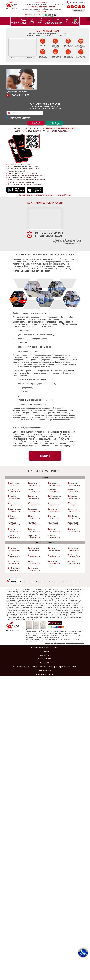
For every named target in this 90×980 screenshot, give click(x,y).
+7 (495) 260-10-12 (75, 485)
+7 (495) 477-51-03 (75, 518)
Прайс (32, 582)
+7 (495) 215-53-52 (75, 512)
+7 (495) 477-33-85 (35, 498)
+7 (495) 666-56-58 (55, 564)
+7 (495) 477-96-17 (15, 518)
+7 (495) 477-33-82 (55, 485)
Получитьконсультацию (54, 123)
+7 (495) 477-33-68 (15, 498)
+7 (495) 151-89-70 (55, 498)
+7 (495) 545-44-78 (55, 531)
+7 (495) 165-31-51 (55, 557)
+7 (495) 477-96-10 (35, 518)
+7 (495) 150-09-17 (75, 531)
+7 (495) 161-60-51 (35, 538)
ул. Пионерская (74, 550)
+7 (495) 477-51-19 (15, 538)
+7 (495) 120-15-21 (35, 485)
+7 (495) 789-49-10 (15, 505)
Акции (79, 582)
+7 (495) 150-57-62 (75, 498)
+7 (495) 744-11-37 (35, 525)
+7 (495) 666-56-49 (15, 557)
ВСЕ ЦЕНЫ (45, 456)
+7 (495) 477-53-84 (55, 518)
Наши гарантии (69, 582)
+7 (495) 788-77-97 (75, 505)
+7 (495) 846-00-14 (15, 531)
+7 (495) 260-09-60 (55, 525)
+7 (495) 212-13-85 (75, 557)
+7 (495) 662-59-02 (75, 525)
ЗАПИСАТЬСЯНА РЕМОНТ (36, 123)
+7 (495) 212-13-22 (18, 95)
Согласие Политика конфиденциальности (75, 643)
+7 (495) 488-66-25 (15, 550)
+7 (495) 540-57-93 (35, 512)
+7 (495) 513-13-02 (35, 492)
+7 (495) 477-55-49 (35, 564)
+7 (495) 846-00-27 (55, 492)
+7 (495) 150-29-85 (15, 485)
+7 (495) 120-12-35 (15, 525)
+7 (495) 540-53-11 (35, 531)
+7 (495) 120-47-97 (15, 570)
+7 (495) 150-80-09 (55, 550)
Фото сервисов (41, 582)
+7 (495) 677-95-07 (55, 505)
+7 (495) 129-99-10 (55, 512)
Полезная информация (50, 643)
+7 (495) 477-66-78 (75, 564)
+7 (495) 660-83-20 (55, 538)
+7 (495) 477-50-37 (75, 492)
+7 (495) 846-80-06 (35, 570)
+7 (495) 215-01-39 (15, 492)
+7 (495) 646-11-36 (15, 512)
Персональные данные (60, 643)
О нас (26, 582)
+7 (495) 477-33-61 (35, 505)
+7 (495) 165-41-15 (35, 557)
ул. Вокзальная (14, 564)
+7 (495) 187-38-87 (35, 550)
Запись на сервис (55, 582)
